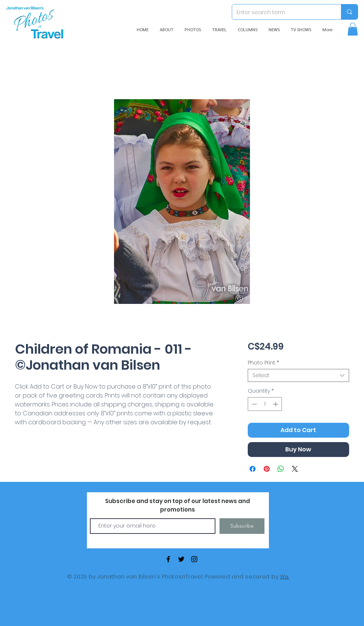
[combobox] (298, 375)
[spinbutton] (265, 404)
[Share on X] (295, 469)
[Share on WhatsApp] (281, 469)
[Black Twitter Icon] (181, 559)
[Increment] (276, 404)
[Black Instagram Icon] (194, 559)
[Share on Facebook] (253, 469)
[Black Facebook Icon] (168, 559)
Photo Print (263, 363)
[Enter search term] (281, 12)
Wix (285, 577)
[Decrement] (253, 404)
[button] (353, 29)
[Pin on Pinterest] (267, 469)
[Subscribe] (242, 526)
